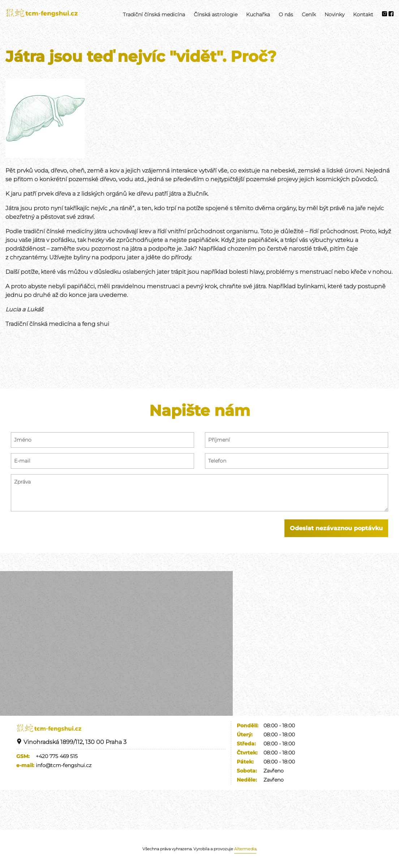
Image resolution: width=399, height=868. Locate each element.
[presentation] (66, 533)
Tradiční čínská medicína (154, 14)
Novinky (334, 14)
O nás (286, 14)
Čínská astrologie (216, 14)
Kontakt (363, 14)
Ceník (309, 14)
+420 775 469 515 (57, 756)
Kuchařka (258, 14)
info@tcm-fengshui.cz (64, 765)
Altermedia (245, 849)
